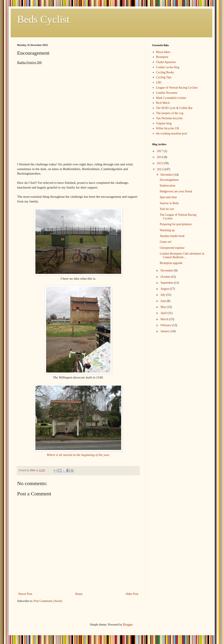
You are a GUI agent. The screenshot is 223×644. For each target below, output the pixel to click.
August (165, 289)
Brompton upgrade (171, 263)
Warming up (167, 230)
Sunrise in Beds (169, 203)
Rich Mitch (163, 103)
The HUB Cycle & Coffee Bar (174, 108)
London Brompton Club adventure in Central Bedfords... (182, 255)
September (167, 283)
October (166, 277)
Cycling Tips (164, 77)
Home (79, 594)
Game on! (166, 242)
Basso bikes (163, 52)
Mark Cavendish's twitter (171, 98)
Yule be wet (167, 209)
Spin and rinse (168, 197)
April (164, 313)
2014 (160, 157)
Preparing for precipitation (176, 224)
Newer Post (25, 594)
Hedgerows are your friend (176, 191)
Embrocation (167, 186)
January (165, 331)
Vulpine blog (164, 123)
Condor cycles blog (168, 67)
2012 (160, 169)
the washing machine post (172, 133)
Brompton (162, 57)
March (165, 319)
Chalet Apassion (166, 62)
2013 (160, 163)
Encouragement (169, 180)
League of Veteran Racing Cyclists (177, 88)
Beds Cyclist (43, 19)
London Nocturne (167, 93)
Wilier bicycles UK (168, 128)
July (163, 295)
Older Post (132, 594)
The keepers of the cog (170, 113)
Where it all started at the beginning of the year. (78, 455)
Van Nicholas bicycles (169, 118)
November (167, 271)
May (163, 307)
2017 (160, 151)
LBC (159, 82)
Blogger (128, 625)
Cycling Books (165, 72)
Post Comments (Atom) (48, 601)
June (163, 301)
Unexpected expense (172, 248)
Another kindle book (172, 236)
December (167, 175)
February (166, 325)
